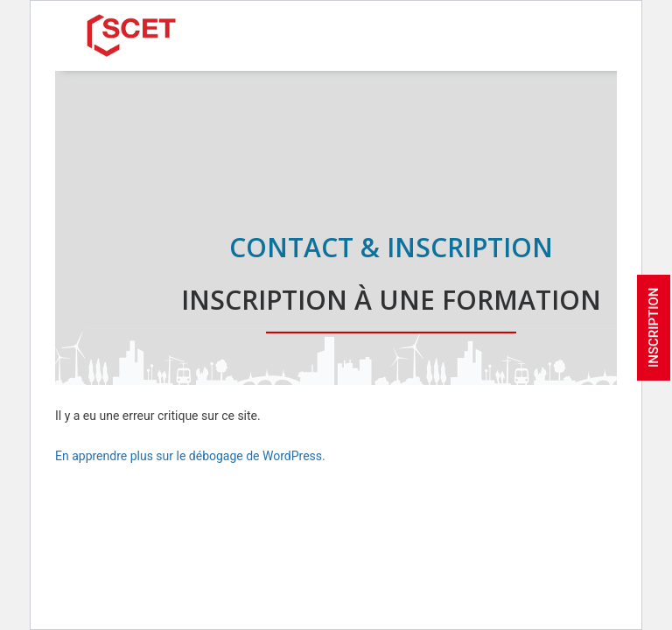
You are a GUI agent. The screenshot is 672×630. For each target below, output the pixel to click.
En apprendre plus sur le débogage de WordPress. (190, 456)
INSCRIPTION (654, 328)
